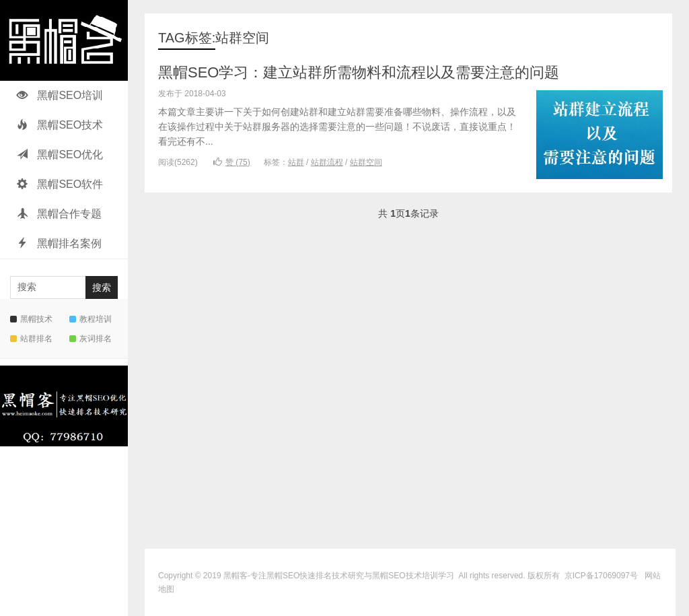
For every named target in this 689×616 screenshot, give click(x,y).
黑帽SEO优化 (60, 155)
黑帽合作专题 (59, 214)
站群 (296, 162)
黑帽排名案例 (59, 243)
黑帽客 (235, 576)
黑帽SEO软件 (60, 184)
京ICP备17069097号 (601, 576)
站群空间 (366, 162)
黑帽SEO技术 (60, 125)
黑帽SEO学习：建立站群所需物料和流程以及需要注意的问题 (359, 72)
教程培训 (90, 319)
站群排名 (31, 339)
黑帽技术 (31, 319)
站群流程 (327, 162)
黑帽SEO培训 (60, 95)
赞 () (232, 162)
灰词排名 (90, 339)
